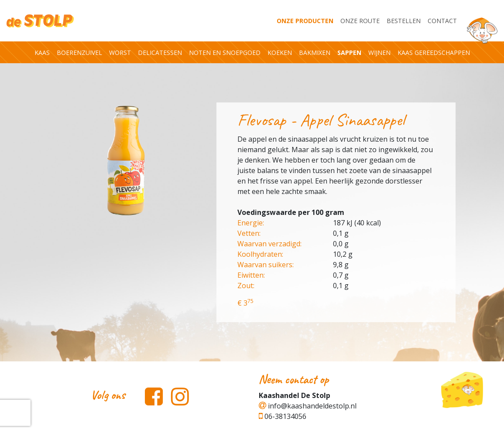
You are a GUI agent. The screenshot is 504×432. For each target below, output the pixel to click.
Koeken (280, 53)
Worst (120, 53)
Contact (442, 21)
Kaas (42, 53)
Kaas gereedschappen (434, 53)
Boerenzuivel (79, 53)
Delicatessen (160, 53)
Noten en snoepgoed (225, 53)
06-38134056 (283, 416)
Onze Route (360, 21)
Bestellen (404, 21)
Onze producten (305, 21)
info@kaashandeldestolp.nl (308, 406)
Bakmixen (315, 53)
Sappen (349, 53)
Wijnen (379, 53)
